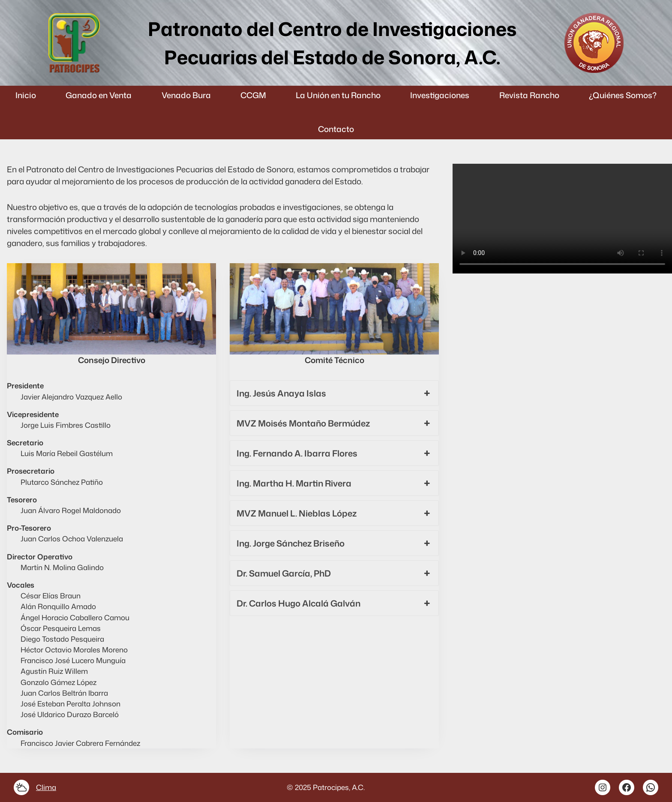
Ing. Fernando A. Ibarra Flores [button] (334, 453)
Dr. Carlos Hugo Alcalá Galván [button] (334, 603)
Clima (46, 787)
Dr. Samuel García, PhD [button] (334, 573)
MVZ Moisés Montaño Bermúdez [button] (334, 423)
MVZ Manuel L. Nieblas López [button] (334, 513)
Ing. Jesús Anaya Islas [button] (334, 393)
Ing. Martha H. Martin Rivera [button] (334, 483)
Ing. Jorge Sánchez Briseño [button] (334, 543)
